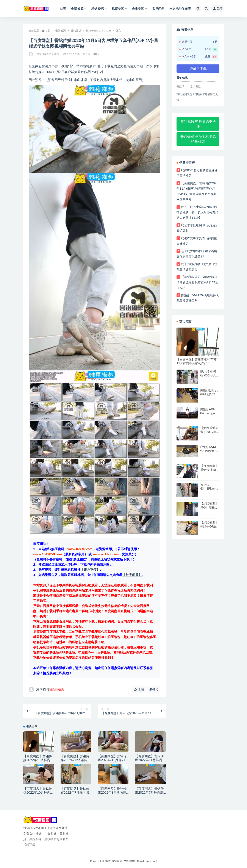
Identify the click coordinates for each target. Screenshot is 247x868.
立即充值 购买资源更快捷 (198, 124)
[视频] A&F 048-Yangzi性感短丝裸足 (209, 413)
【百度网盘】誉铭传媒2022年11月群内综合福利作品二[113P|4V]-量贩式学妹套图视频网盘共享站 (197, 365)
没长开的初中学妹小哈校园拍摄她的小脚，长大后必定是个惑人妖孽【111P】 (198, 212)
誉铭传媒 (76, 30)
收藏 (139, 689)
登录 (218, 9)
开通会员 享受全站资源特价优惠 (198, 139)
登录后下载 (198, 68)
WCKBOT (130, 861)
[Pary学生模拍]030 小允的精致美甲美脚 (210, 375)
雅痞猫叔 (47, 689)
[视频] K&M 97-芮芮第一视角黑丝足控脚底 (209, 453)
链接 (154, 689)
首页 (48, 30)
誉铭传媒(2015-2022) (98, 30)
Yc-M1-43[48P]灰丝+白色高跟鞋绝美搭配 (209, 490)
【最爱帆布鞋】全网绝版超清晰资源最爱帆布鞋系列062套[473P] (197, 282)
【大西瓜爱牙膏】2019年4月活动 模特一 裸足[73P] (210, 434)
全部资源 (61, 30)
